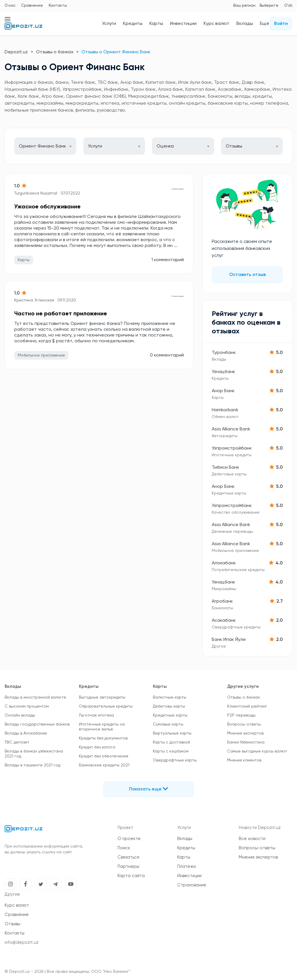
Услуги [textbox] (95, 146)
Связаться (128, 857)
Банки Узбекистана (246, 742)
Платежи (186, 867)
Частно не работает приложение (61, 314)
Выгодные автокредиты (102, 697)
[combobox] (45, 146)
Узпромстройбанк (232, 448)
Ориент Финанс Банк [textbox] (42, 146)
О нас (10, 6)
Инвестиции (183, 24)
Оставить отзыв (247, 275)
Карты (156, 24)
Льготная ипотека (96, 715)
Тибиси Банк (226, 468)
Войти (281, 24)
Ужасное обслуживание (47, 207)
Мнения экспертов (245, 733)
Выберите (269, 6)
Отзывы (12, 924)
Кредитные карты (170, 715)
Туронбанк (224, 353)
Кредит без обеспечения (104, 756)
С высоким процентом (27, 706)
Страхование (192, 885)
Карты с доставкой (171, 742)
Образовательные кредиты (106, 706)
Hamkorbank (225, 410)
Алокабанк (224, 563)
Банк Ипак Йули (229, 640)
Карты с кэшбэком (171, 751)
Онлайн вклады (20, 715)
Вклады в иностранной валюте (35, 697)
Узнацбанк (223, 372)
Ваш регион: (245, 6)
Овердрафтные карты (175, 760)
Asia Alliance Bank (231, 429)
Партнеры (128, 867)
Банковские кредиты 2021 (104, 765)
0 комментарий (167, 355)
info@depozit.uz (22, 942)
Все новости (252, 839)
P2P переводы (241, 715)
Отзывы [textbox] (234, 146)
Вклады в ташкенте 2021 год (32, 765)
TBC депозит (17, 742)
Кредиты (133, 24)
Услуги (109, 24)
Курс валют (217, 24)
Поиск (124, 848)
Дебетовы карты (169, 706)
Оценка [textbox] (165, 146)
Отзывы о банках (55, 52)
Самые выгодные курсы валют (257, 751)
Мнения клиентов (244, 760)
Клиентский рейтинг (247, 706)
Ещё (265, 24)
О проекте (129, 839)
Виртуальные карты (172, 733)
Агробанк (222, 601)
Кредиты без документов (103, 738)
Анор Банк (223, 391)
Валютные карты (170, 697)
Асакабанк (224, 621)
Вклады (245, 24)
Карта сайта (131, 876)
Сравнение (32, 6)
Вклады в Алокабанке (26, 733)
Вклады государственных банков (37, 724)
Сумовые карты (168, 724)
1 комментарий (168, 260)
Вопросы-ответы (244, 724)
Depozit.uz (16, 52)
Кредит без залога (97, 747)
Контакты (58, 6)
